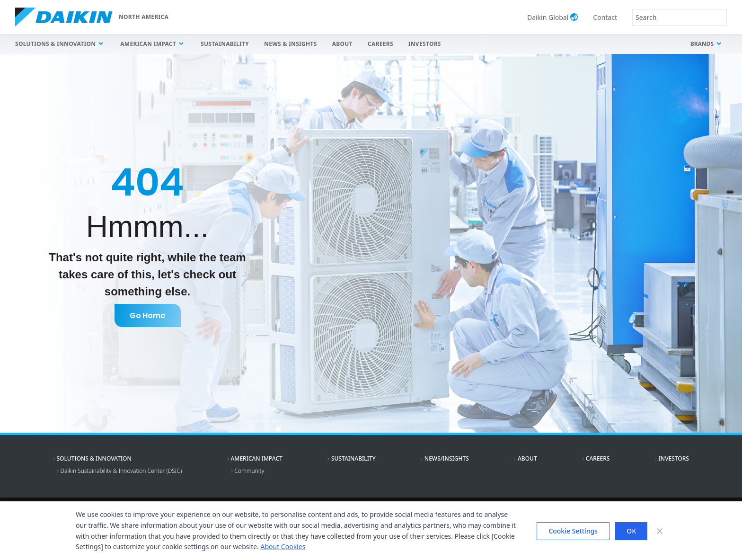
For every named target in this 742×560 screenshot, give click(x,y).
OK (631, 531)
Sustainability (225, 44)
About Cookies (283, 547)
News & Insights (291, 44)
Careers (380, 44)
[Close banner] (660, 531)
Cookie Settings (573, 531)
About (342, 44)
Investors (425, 44)
